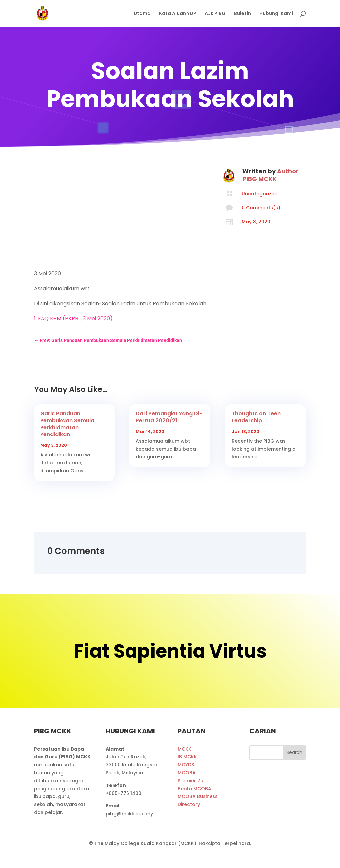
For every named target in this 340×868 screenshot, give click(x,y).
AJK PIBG (215, 14)
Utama (142, 14)
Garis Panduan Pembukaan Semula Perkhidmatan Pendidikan (67, 424)
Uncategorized (260, 194)
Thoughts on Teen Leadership (256, 417)
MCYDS (186, 765)
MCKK (184, 749)
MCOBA (187, 773)
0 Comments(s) (261, 208)
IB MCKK (187, 757)
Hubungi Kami (276, 14)
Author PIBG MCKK (270, 175)
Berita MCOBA (194, 789)
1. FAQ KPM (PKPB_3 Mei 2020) (73, 318)
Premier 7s (190, 781)
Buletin (243, 14)
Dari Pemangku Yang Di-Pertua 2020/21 (169, 417)
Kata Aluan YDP (178, 14)
